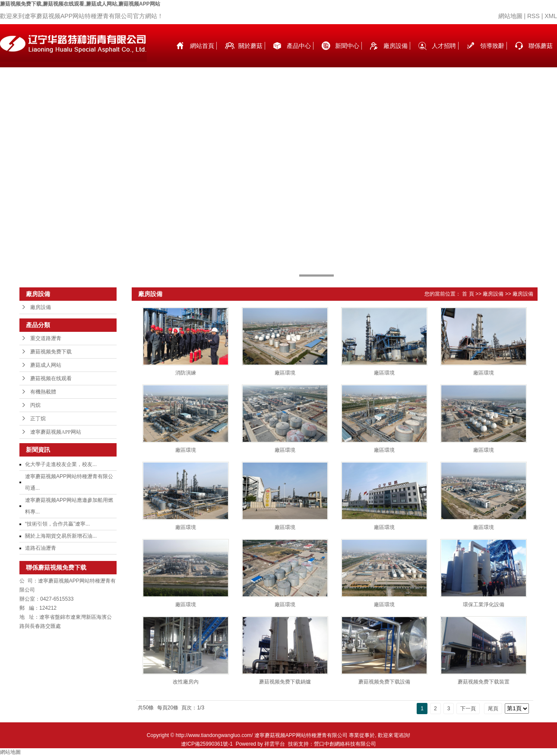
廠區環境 (285, 373)
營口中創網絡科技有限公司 (345, 744)
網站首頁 (202, 46)
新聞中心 (347, 46)
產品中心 (299, 46)
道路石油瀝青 (41, 548)
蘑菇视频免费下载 (51, 352)
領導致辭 (492, 46)
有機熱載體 (43, 392)
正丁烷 (38, 419)
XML (551, 16)
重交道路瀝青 (46, 338)
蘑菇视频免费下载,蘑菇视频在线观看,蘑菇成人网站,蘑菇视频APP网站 (80, 4)
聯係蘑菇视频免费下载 (541, 55)
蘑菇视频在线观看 (51, 378)
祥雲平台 (275, 744)
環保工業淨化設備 (484, 605)
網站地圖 (510, 16)
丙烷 (35, 405)
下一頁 (468, 709)
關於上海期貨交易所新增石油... (61, 536)
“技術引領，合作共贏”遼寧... (57, 524)
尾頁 (493, 709)
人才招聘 (444, 46)
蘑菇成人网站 (46, 365)
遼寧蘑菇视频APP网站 (56, 432)
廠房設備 (396, 46)
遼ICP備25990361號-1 (207, 744)
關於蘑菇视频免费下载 (250, 55)
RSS (533, 16)
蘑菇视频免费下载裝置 (484, 682)
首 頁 (468, 294)
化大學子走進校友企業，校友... (61, 464)
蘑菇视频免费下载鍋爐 (285, 682)
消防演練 (186, 373)
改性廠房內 (186, 682)
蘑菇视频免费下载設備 (384, 682)
